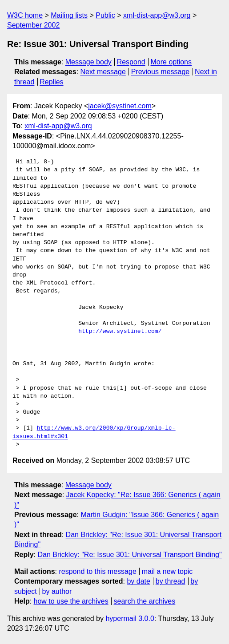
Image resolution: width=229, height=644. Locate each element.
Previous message (161, 72)
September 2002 (33, 25)
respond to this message (97, 571)
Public (105, 15)
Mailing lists (69, 15)
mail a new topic (167, 571)
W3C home (25, 15)
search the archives (145, 601)
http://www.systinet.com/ (120, 332)
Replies (51, 82)
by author (57, 591)
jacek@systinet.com (120, 106)
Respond (131, 62)
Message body (88, 62)
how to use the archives (71, 601)
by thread (171, 581)
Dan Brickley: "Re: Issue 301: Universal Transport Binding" (129, 555)
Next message (103, 72)
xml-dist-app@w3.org (157, 15)
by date (138, 581)
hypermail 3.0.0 (130, 618)
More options (171, 62)
